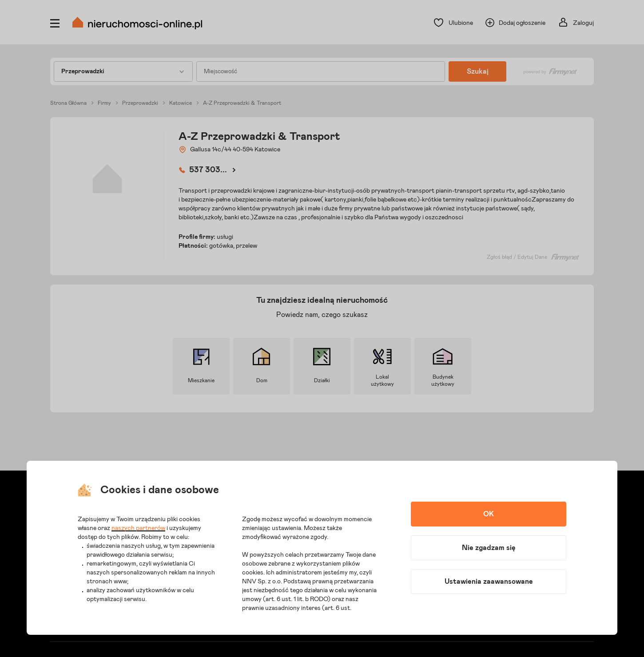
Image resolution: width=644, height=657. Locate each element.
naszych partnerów (138, 528)
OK (489, 514)
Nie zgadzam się (489, 548)
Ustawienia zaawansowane (489, 582)
